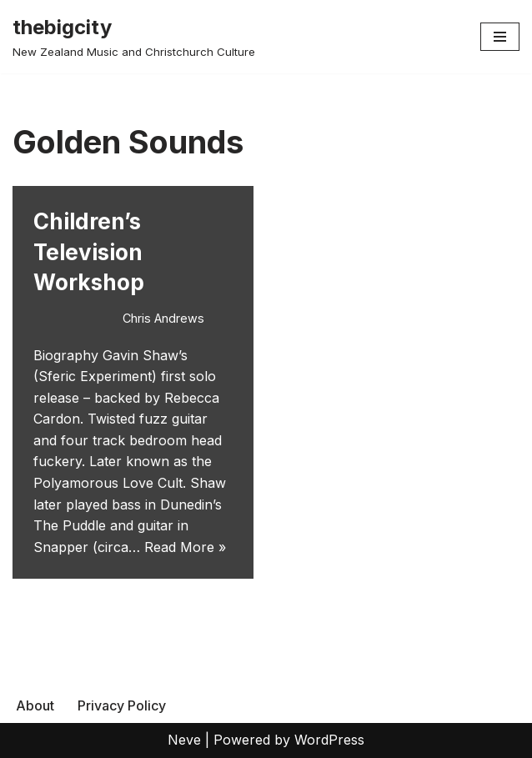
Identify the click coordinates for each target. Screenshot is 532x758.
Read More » (185, 547)
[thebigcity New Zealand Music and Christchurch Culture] (134, 37)
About (35, 705)
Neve (184, 740)
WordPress (329, 740)
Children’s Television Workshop (89, 252)
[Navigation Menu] (500, 37)
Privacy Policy (122, 705)
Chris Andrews (163, 318)
